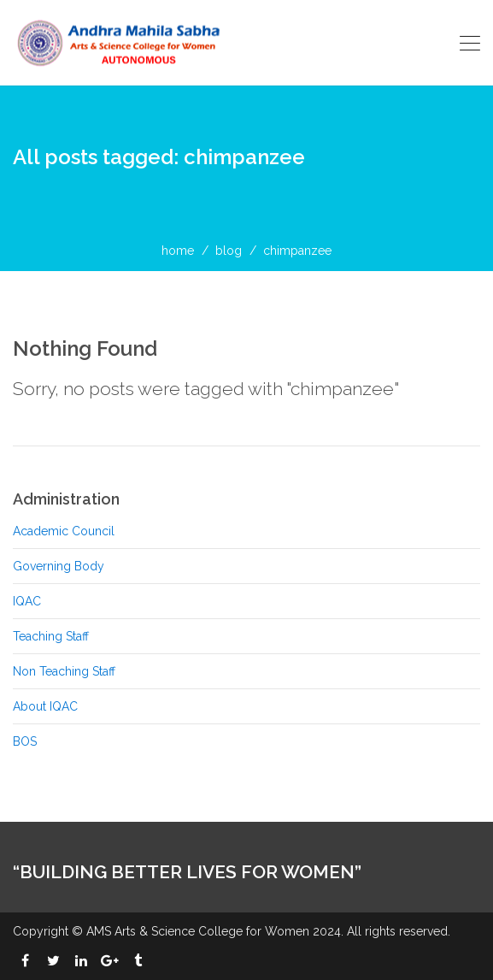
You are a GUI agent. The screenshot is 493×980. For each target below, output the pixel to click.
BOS (25, 741)
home (178, 251)
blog (229, 251)
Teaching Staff (51, 636)
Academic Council (64, 531)
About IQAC (45, 706)
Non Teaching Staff (64, 671)
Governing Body (59, 566)
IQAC (27, 601)
